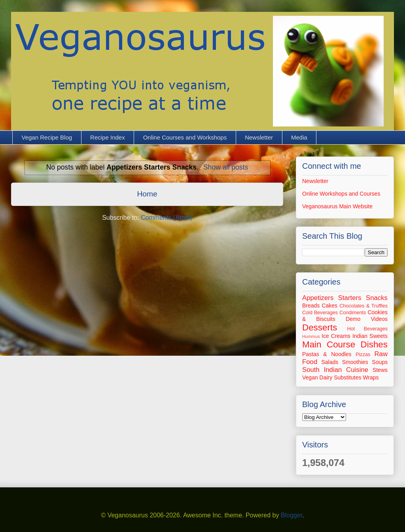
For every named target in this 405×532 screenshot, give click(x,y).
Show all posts (226, 167)
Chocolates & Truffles (363, 306)
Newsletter (259, 137)
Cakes (329, 306)
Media (299, 137)
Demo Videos (367, 319)
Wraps (371, 377)
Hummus (311, 336)
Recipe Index (108, 137)
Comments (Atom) (167, 218)
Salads (330, 362)
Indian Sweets (370, 336)
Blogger (291, 515)
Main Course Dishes (345, 344)
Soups (380, 362)
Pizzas (363, 355)
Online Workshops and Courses (341, 194)
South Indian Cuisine (335, 370)
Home (147, 194)
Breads (311, 306)
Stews (380, 370)
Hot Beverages (367, 329)
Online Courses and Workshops (185, 137)
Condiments (353, 313)
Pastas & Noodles (327, 354)
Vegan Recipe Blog (47, 137)
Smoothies (355, 362)
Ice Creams (336, 336)
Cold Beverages (320, 313)
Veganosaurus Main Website (337, 206)
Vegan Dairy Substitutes (332, 377)
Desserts (320, 327)
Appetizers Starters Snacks (345, 298)
